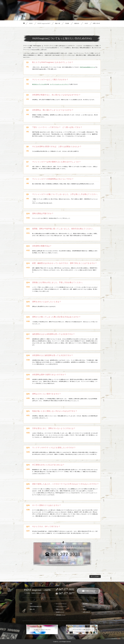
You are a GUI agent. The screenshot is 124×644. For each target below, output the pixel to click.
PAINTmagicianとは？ (36, 606)
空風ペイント (59, 609)
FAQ (84, 606)
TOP (31, 603)
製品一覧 (32, 609)
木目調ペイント (60, 612)
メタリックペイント (61, 606)
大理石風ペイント (61, 615)
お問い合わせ (86, 612)
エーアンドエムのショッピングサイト (59, 84)
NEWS (85, 609)
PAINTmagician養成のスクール (87, 67)
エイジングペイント (61, 603)
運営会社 (85, 603)
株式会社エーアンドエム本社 (39, 84)
